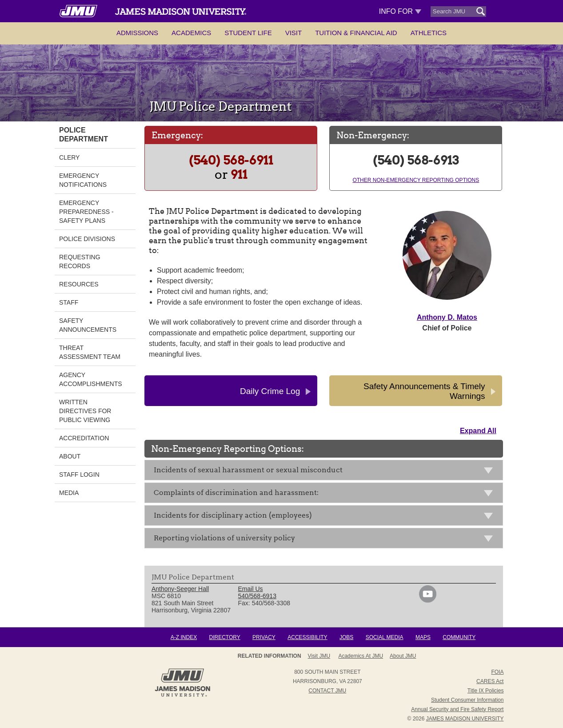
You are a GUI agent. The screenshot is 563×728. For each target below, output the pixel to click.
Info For (400, 11)
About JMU (403, 656)
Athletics (429, 33)
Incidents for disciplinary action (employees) (326, 517)
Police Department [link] (84, 135)
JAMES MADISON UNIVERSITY (465, 719)
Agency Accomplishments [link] (91, 379)
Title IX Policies (486, 691)
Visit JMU (319, 656)
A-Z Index (184, 637)
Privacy (264, 637)
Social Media (385, 637)
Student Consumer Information (467, 700)
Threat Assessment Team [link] (90, 352)
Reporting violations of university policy (326, 540)
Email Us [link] (251, 589)
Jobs (346, 637)
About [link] (70, 456)
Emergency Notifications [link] (83, 180)
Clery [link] (69, 157)
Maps (423, 637)
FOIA (497, 672)
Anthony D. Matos (447, 317)
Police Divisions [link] (87, 239)
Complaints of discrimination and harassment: (326, 494)
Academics (191, 33)
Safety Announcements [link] (88, 325)
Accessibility (307, 637)
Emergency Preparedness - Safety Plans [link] (86, 212)
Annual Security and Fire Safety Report (457, 709)
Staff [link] (69, 302)
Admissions (137, 33)
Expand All (478, 431)
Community (459, 637)
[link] (428, 600)
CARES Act (490, 681)
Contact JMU (327, 691)
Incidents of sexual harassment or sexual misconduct (326, 472)
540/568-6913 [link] (257, 596)
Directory (224, 637)
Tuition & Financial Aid (356, 33)
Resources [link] (79, 284)
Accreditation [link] (84, 438)
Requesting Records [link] (80, 261)
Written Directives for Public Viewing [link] (85, 411)
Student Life (248, 33)
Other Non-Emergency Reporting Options (416, 180)
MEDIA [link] (69, 493)
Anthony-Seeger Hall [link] (180, 589)
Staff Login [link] (79, 475)
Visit (294, 33)
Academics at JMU (361, 656)
